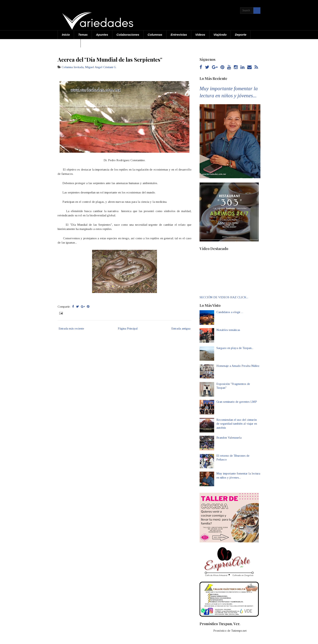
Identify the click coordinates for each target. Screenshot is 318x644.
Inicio (66, 35)
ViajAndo (220, 35)
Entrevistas (179, 35)
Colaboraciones (128, 35)
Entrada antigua (181, 328)
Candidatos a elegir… (230, 312)
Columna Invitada (73, 67)
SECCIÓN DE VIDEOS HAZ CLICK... (224, 297)
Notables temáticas (228, 330)
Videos (200, 35)
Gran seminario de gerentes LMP (237, 402)
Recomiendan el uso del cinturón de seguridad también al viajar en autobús (237, 424)
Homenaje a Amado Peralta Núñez (238, 366)
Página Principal (128, 328)
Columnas (155, 35)
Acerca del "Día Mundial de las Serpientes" (110, 59)
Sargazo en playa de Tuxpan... (235, 348)
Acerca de (69, 43)
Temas (83, 35)
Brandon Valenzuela (229, 438)
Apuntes (102, 35)
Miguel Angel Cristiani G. (101, 67)
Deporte (241, 35)
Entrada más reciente (71, 328)
